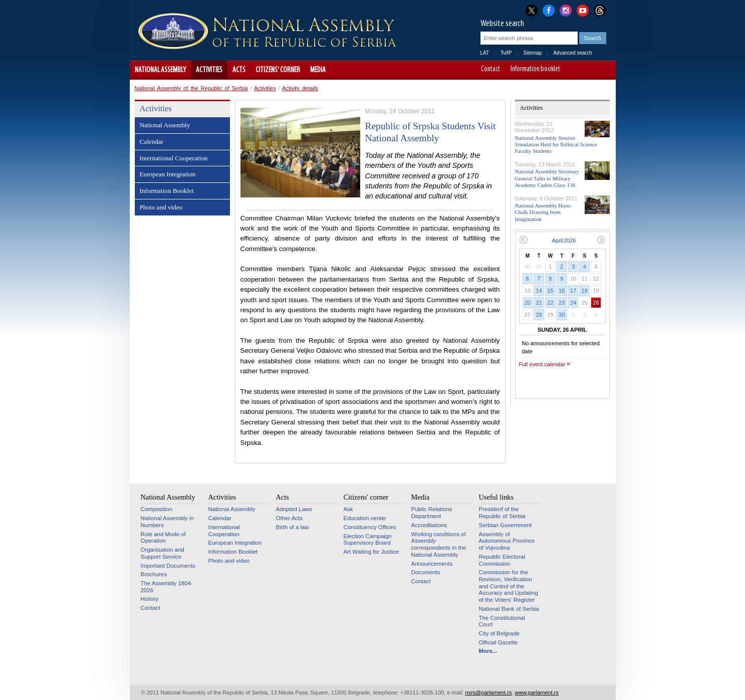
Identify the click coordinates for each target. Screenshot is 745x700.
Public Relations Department (432, 513)
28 (539, 315)
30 (562, 315)
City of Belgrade (499, 633)
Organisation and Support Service (163, 553)
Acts (239, 70)
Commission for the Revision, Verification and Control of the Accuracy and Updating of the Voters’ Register (509, 586)
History (150, 599)
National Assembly (160, 70)
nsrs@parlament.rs (488, 692)
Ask (348, 509)
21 (539, 303)
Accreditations (429, 525)
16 (562, 291)
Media (318, 70)
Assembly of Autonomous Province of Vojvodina (507, 541)
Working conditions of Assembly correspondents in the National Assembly (439, 544)
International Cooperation (174, 158)
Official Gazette (499, 642)
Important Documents (168, 566)
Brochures (154, 574)
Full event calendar (542, 364)
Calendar (152, 142)
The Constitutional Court (502, 621)
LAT (485, 53)
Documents (426, 572)
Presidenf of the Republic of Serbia (502, 513)
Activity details (300, 88)
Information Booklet (167, 191)
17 (573, 291)
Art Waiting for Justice (371, 552)
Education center (365, 518)
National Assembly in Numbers (167, 522)
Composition (157, 509)
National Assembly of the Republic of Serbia (191, 88)
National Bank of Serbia (509, 609)
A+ (589, 70)
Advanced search (572, 53)
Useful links (496, 497)
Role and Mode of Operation (163, 538)
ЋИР (506, 53)
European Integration (168, 174)
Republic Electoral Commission (502, 560)
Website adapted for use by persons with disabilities (603, 70)
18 (585, 291)
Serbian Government (506, 525)
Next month (601, 240)
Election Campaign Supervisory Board (368, 540)
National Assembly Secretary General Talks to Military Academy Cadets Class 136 (547, 178)
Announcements (432, 564)
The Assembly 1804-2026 (167, 587)
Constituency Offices (370, 527)
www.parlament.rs (537, 692)
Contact (490, 70)
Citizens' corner (278, 70)
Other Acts (289, 518)
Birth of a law (293, 527)
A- (575, 70)
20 (528, 303)
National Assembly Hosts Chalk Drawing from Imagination (543, 212)
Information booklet (535, 70)
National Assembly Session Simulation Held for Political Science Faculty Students (556, 144)
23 (562, 303)
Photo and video (161, 207)
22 (550, 303)
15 (550, 291)
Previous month (523, 240)
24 (573, 303)
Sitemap (533, 53)
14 (539, 291)
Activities (209, 70)
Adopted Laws (294, 509)
